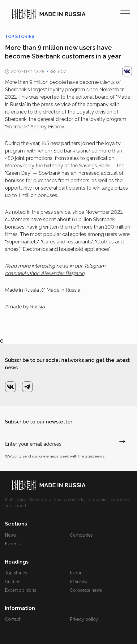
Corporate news (86, 590)
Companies (81, 535)
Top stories (16, 573)
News (11, 535)
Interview (79, 582)
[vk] (127, 71)
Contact (13, 619)
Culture (12, 582)
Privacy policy (84, 619)
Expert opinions (21, 590)
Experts (12, 544)
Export (76, 573)
